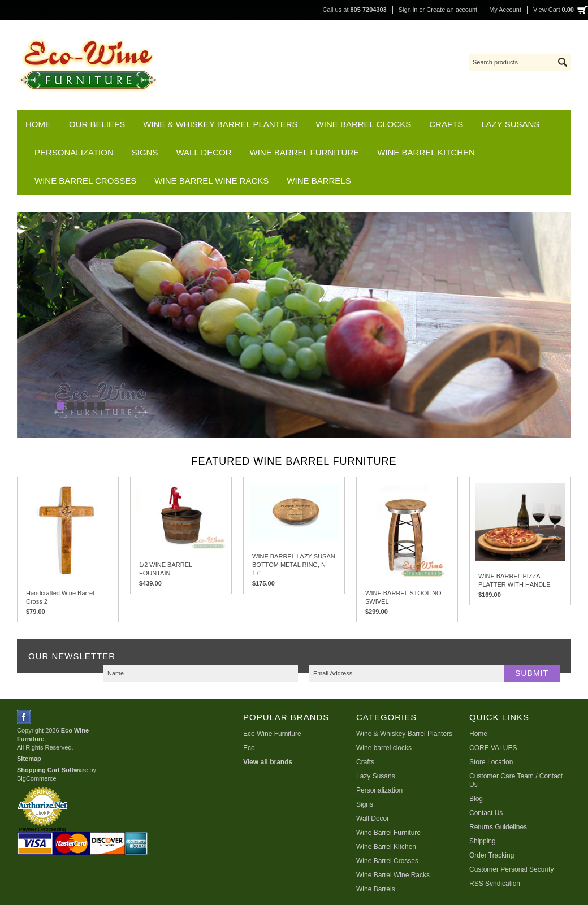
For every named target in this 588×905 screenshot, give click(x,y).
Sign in (408, 10)
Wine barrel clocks (364, 124)
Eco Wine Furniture (272, 734)
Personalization (74, 152)
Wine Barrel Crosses (85, 181)
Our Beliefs (97, 124)
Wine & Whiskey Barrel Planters (220, 124)
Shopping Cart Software (52, 770)
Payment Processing (43, 829)
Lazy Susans (510, 124)
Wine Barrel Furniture (305, 152)
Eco (249, 748)
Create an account (452, 10)
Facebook (24, 717)
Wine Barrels (319, 181)
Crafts (446, 124)
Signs (145, 152)
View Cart (554, 10)
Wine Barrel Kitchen (426, 152)
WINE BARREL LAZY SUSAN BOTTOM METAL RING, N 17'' (294, 565)
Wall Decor (204, 152)
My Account (505, 10)
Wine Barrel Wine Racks (211, 181)
